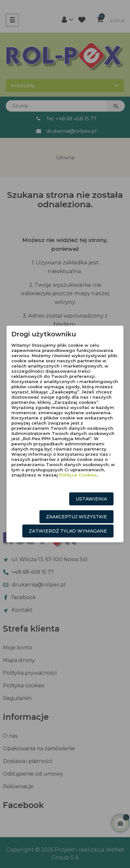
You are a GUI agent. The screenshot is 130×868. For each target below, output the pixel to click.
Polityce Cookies (78, 475)
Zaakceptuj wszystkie (76, 517)
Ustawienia (91, 499)
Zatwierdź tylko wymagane (68, 531)
